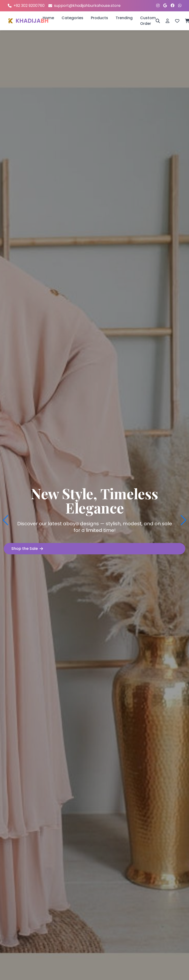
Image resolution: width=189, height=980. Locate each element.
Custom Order (148, 21)
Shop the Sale (27, 549)
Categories (72, 18)
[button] (6, 520)
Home (48, 18)
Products (99, 18)
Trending (124, 18)
